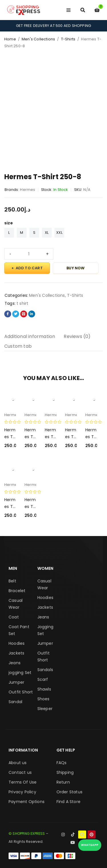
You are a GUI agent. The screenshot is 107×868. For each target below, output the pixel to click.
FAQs (62, 763)
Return (63, 782)
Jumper (16, 682)
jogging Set (20, 673)
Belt (12, 581)
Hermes (28, 190)
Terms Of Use (23, 782)
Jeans (15, 663)
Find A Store (68, 802)
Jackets (16, 653)
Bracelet (17, 591)
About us (18, 763)
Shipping (65, 772)
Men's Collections (38, 39)
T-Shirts (68, 39)
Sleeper (45, 709)
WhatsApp (90, 845)
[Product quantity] (29, 254)
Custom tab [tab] (18, 346)
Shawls (44, 689)
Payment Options (27, 802)
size (9, 223)
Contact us (20, 772)
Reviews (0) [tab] (77, 336)
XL (47, 233)
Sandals (45, 670)
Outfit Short (21, 692)
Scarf (43, 679)
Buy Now (75, 268)
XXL (59, 233)
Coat (14, 617)
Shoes (44, 699)
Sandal (15, 702)
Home (10, 39)
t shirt (22, 303)
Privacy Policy (22, 792)
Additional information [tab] (30, 336)
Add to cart (29, 268)
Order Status (69, 792)
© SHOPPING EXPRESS (27, 834)
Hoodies (17, 643)
